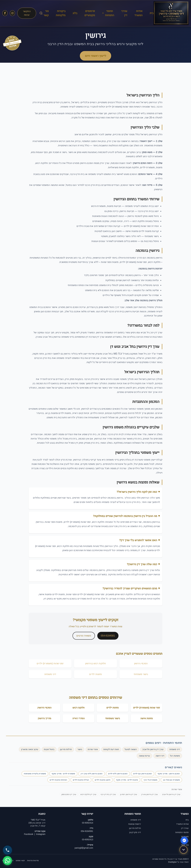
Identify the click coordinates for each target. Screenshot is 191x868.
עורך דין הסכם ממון (69, 794)
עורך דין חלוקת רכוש (88, 794)
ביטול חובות (49, 749)
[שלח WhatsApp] (7, 861)
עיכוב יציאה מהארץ (30, 749)
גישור (80, 749)
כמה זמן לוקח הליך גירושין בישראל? (137, 492)
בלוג (75, 13)
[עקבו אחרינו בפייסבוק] (5, 13)
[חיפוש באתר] (41, 13)
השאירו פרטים (84, 636)
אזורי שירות (93, 749)
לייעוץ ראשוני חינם (95, 56)
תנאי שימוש (20, 861)
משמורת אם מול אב (171, 780)
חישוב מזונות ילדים (103, 780)
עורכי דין (185, 828)
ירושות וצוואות (135, 824)
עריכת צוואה (144, 756)
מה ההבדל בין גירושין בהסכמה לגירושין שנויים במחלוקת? (125, 516)
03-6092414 (88, 823)
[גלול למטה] (184, 850)
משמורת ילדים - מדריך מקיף (63, 774)
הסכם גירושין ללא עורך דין (92, 774)
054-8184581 (108, 636)
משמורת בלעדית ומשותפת (35, 774)
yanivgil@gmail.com (84, 848)
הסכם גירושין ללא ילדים (118, 774)
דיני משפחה (175, 749)
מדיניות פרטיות (33, 861)
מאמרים (185, 837)
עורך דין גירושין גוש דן (150, 794)
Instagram (41, 834)
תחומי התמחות (108, 13)
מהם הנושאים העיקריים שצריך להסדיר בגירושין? (130, 588)
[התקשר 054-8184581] (7, 850)
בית (152, 13)
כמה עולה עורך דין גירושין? (142, 564)
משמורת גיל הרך (150, 780)
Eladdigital (172, 862)
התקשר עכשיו (27, 13)
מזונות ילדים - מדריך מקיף (127, 780)
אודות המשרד (182, 824)
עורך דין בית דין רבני (108, 794)
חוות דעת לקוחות (111, 749)
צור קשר (185, 845)
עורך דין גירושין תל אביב (153, 749)
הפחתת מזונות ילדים (58, 780)
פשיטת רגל (175, 756)
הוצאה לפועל (131, 749)
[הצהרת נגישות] (184, 840)
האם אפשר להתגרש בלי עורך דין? (138, 540)
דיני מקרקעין (135, 832)
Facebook (29, 834)
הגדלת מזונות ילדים (81, 780)
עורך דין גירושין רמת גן (129, 794)
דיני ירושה (160, 756)
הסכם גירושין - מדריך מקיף (169, 774)
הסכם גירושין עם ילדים (143, 774)
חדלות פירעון (66, 749)
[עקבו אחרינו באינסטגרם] (12, 13)
